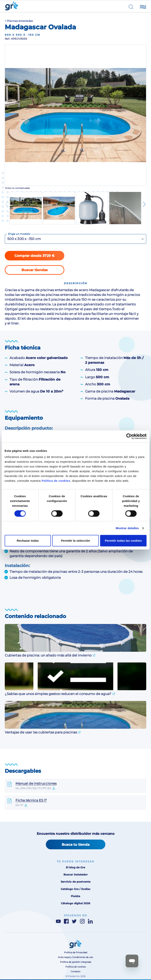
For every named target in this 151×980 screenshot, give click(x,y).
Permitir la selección (76, 541)
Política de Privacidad (76, 953)
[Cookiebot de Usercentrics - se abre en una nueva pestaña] (129, 436)
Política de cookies (56, 481)
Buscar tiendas (35, 270)
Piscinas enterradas (20, 21)
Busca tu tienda (76, 845)
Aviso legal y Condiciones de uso (75, 957)
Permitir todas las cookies (123, 541)
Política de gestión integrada (76, 962)
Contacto (75, 972)
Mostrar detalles (127, 528)
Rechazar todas (28, 541)
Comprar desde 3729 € (35, 256)
